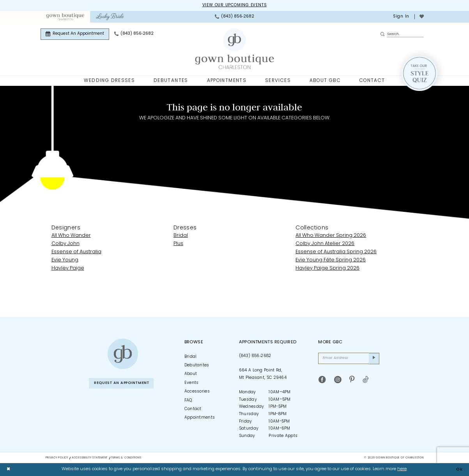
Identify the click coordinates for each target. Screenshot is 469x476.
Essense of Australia (76, 252)
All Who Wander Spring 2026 (331, 236)
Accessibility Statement (90, 458)
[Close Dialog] (9, 469)
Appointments (200, 418)
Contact (193, 409)
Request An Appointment (124, 383)
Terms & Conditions (126, 458)
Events (192, 383)
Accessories (197, 392)
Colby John (65, 244)
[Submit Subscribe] (374, 359)
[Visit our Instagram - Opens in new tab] (338, 381)
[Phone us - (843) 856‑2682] (234, 17)
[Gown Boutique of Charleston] (123, 354)
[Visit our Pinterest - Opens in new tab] (352, 381)
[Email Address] (349, 359)
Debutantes (197, 365)
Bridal (181, 236)
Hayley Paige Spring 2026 (327, 268)
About (191, 374)
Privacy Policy (57, 458)
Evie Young (65, 260)
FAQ (188, 401)
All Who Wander (71, 236)
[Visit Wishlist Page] (421, 17)
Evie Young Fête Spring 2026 (331, 260)
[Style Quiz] (419, 73)
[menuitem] (65, 17)
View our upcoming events (234, 5)
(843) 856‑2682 (255, 356)
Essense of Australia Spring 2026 (336, 252)
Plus (178, 244)
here (402, 469)
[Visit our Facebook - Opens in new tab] (322, 381)
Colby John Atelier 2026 (325, 244)
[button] (401, 17)
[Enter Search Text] (402, 34)
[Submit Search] (384, 35)
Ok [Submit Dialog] (459, 469)
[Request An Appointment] (75, 34)
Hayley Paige (68, 268)
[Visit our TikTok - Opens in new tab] (365, 381)
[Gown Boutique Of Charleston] (234, 49)
